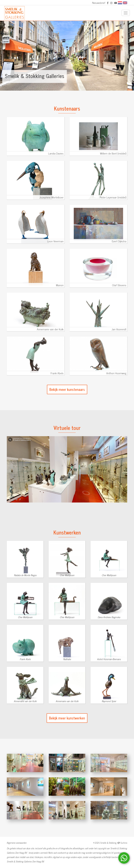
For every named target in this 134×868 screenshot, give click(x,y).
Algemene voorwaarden (17, 843)
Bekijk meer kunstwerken (67, 718)
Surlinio (124, 843)
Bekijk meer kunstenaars (67, 389)
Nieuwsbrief (99, 3)
